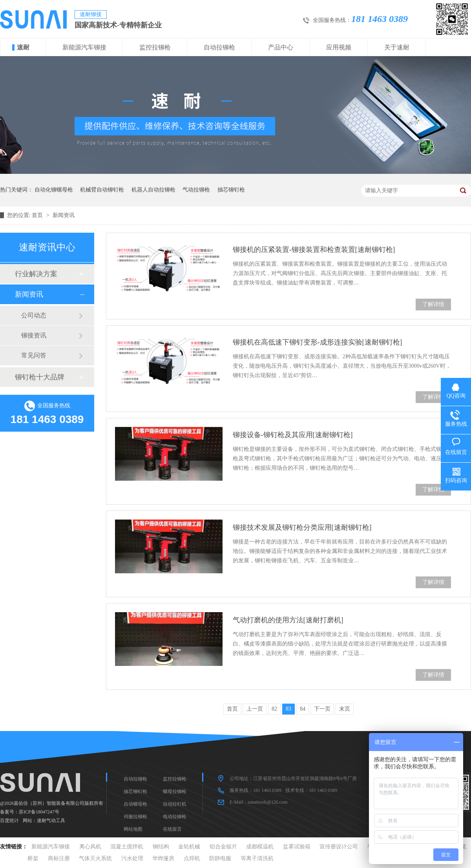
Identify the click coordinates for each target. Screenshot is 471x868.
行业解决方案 (36, 274)
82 (274, 709)
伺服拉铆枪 (135, 817)
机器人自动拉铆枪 (153, 190)
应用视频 (339, 47)
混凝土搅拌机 (127, 847)
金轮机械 (189, 847)
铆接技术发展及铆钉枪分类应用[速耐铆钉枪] (302, 527)
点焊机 (192, 858)
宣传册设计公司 (339, 847)
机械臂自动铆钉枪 (102, 190)
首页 (38, 215)
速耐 (23, 47)
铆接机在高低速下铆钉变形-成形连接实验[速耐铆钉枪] (318, 342)
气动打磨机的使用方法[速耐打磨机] (288, 620)
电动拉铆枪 (175, 817)
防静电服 (220, 858)
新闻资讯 (64, 215)
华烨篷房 (163, 858)
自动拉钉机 (175, 804)
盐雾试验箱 (297, 847)
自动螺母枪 (135, 804)
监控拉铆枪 (155, 47)
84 (303, 709)
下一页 (322, 709)
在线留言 (172, 829)
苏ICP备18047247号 (39, 812)
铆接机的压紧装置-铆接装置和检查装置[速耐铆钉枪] (314, 250)
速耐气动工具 (51, 821)
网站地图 (133, 829)
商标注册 (59, 858)
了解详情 (433, 304)
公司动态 (34, 315)
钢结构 (161, 847)
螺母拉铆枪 (175, 791)
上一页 (255, 709)
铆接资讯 (34, 335)
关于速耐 (397, 47)
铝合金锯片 (223, 847)
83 (288, 709)
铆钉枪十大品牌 (40, 377)
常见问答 (34, 355)
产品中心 (281, 47)
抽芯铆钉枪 (231, 190)
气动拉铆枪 (196, 190)
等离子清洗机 (257, 858)
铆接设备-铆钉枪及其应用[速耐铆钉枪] (293, 435)
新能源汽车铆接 (84, 47)
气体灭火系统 (95, 858)
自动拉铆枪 (219, 47)
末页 (345, 709)
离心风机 (90, 847)
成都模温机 (260, 847)
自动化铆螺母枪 (54, 190)
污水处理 (132, 858)
